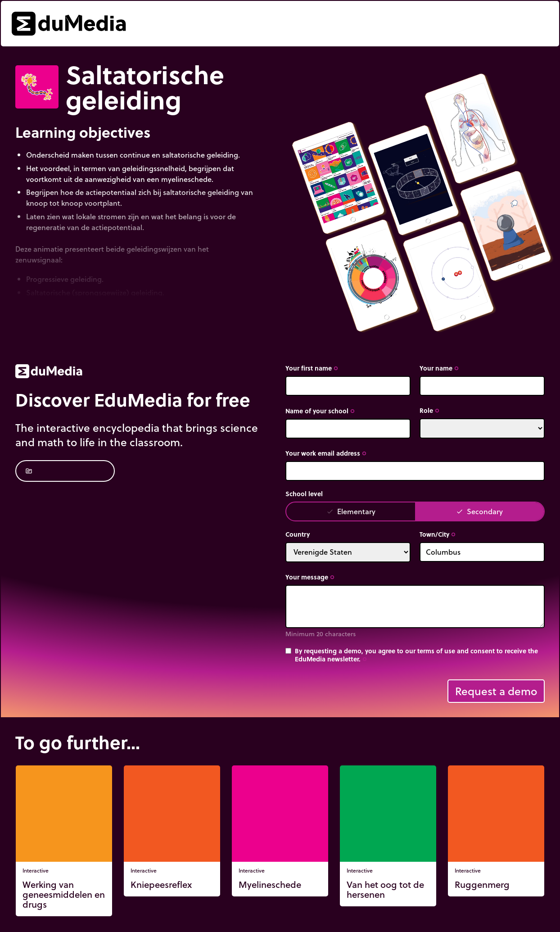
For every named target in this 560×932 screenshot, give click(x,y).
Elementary (351, 511)
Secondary (479, 511)
